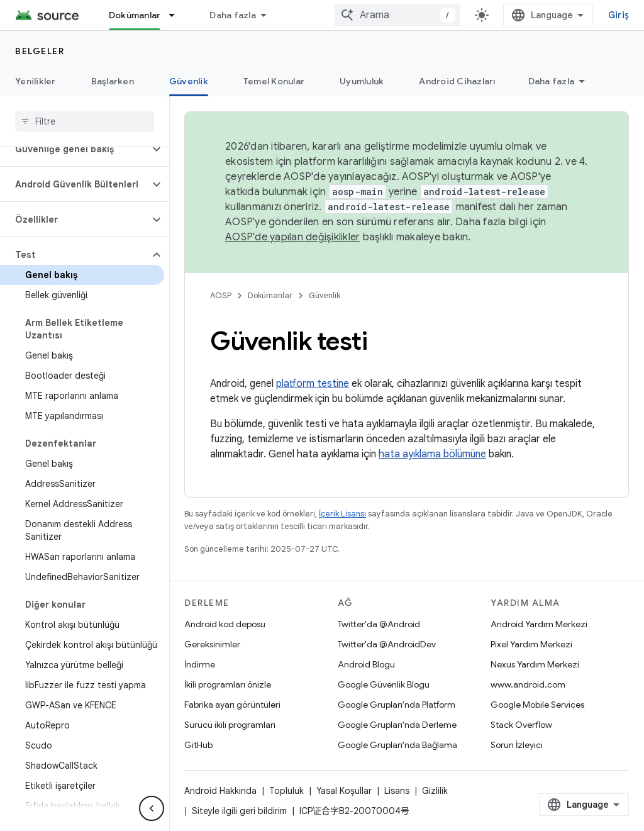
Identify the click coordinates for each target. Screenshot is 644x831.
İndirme (200, 664)
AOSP (221, 295)
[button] (75, 149)
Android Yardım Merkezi (539, 624)
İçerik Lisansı (342, 514)
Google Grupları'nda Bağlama (397, 745)
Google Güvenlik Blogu (384, 684)
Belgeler (40, 51)
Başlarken (113, 81)
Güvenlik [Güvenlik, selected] (189, 81)
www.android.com (528, 684)
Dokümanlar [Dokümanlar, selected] (135, 15)
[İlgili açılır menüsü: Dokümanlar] (177, 15)
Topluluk (286, 791)
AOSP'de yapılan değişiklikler (292, 237)
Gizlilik (435, 791)
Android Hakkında (220, 791)
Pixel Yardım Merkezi (531, 644)
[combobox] (397, 15)
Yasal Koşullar (344, 791)
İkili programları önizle (228, 684)
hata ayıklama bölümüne (432, 454)
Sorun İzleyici (517, 745)
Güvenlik (325, 295)
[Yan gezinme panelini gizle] (152, 808)
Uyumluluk (362, 81)
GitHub (198, 745)
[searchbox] (85, 121)
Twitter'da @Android (379, 624)
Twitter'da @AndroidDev (387, 644)
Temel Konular (274, 81)
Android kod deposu (225, 624)
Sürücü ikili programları (230, 725)
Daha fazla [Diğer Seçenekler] (552, 81)
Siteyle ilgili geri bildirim (239, 811)
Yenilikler (36, 81)
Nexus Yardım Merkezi (535, 664)
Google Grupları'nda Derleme (397, 725)
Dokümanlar (270, 295)
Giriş (619, 15)
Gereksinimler (212, 644)
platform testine (313, 384)
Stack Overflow (521, 725)
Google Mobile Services (537, 705)
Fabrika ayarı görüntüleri (232, 705)
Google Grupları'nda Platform (397, 705)
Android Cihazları (457, 81)
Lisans (397, 791)
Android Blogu (366, 664)
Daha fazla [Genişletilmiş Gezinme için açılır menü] (233, 15)
